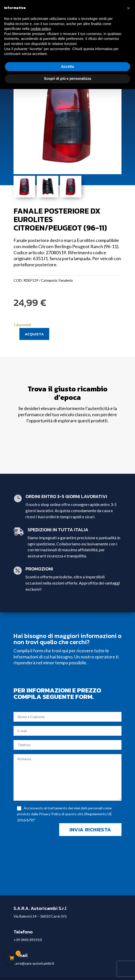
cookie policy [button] (41, 29)
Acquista (34, 334)
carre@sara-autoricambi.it (34, 963)
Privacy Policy (50, 814)
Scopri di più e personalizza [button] (67, 79)
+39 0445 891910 (28, 940)
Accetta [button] (67, 67)
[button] (128, 8)
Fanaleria (66, 280)
